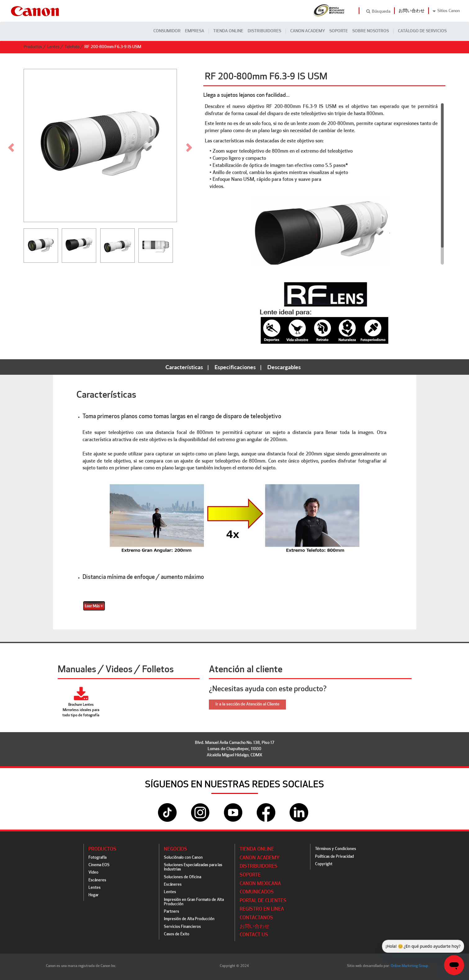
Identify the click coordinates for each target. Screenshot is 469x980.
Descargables (284, 367)
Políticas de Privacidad (334, 857)
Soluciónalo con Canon (183, 858)
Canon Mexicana (260, 884)
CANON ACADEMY (308, 31)
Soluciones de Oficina (183, 877)
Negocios (176, 849)
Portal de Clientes (263, 901)
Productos (33, 47)
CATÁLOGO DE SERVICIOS (422, 31)
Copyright (324, 864)
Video (93, 873)
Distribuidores (264, 31)
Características (184, 367)
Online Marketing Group (410, 966)
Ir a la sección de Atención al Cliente (247, 704)
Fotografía (97, 858)
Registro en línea (262, 909)
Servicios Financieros (182, 927)
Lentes (53, 47)
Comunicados (257, 892)
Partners (171, 912)
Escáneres (97, 880)
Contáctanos (256, 918)
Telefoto (72, 47)
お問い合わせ (412, 11)
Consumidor (167, 31)
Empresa (195, 31)
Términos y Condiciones (336, 849)
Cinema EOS (99, 865)
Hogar (94, 895)
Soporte (339, 31)
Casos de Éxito (177, 934)
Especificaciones (235, 367)
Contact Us (254, 935)
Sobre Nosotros (371, 31)
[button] (190, 145)
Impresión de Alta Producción (189, 919)
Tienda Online (228, 31)
